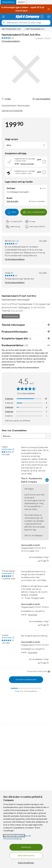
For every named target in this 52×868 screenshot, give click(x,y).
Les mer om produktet (12, 110)
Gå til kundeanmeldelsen (15, 259)
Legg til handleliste (41, 99)
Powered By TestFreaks (39, 672)
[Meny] (3, 17)
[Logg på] (42, 17)
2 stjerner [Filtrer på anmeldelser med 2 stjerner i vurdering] (9, 411)
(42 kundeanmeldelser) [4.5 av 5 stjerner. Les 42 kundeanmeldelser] (11, 41)
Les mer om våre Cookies (14, 836)
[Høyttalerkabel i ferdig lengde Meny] (24, 29)
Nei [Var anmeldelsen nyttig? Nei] (44, 561)
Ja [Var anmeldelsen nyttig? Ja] (39, 561)
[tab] (8, 2)
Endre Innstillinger (26, 863)
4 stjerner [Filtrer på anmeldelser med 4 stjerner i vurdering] (9, 403)
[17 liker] (6, 99)
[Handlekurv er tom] (49, 17)
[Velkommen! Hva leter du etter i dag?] (28, 23)
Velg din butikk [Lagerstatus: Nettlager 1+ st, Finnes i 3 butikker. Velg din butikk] (12, 201)
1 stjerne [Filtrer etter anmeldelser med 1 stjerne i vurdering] (9, 416)
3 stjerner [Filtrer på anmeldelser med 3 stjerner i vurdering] (9, 407)
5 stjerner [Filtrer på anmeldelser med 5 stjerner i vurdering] (9, 398)
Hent (12, 212)
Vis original (32, 615)
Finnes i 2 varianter (27, 164)
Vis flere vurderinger (26, 680)
